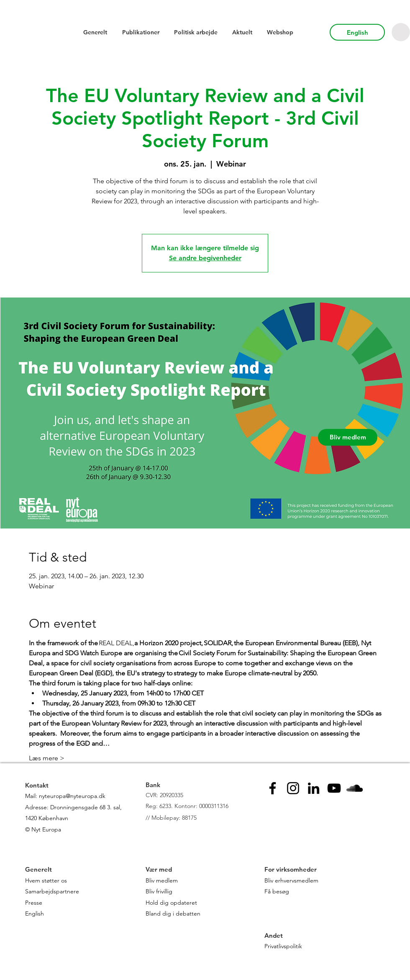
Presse (34, 903)
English (35, 913)
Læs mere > (47, 758)
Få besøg (277, 891)
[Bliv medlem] (348, 437)
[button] (401, 32)
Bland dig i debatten (173, 913)
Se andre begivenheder (205, 258)
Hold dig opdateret (171, 903)
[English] (357, 32)
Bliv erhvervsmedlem (291, 880)
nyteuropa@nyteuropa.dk (72, 796)
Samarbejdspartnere (53, 891)
